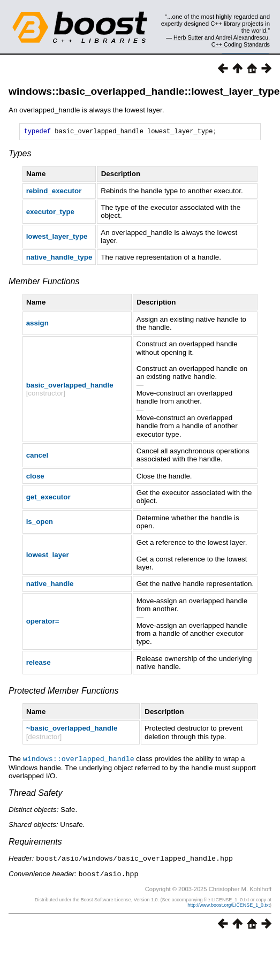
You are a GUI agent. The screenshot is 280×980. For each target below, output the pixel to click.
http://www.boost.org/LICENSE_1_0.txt (229, 905)
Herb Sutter (188, 37)
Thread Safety (36, 794)
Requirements (35, 843)
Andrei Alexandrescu (242, 37)
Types (20, 155)
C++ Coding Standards (241, 44)
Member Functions (44, 283)
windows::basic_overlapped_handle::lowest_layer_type (144, 91)
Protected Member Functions (63, 692)
